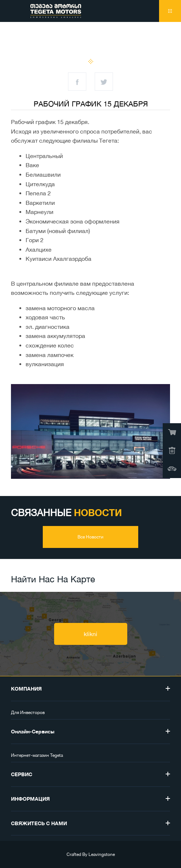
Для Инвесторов (28, 713)
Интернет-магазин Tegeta (37, 755)
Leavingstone (102, 854)
